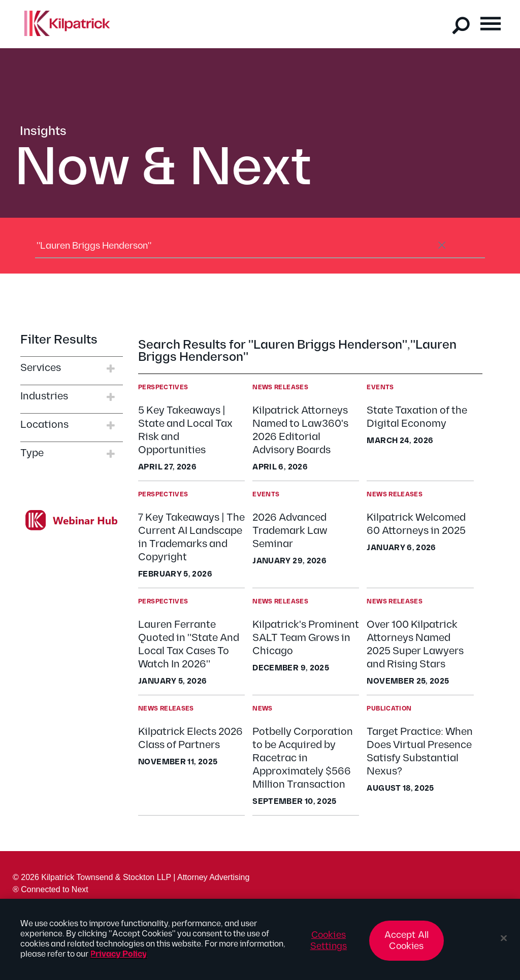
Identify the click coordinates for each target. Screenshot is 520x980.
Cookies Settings (329, 946)
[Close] (504, 943)
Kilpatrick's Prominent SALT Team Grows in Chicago (306, 638)
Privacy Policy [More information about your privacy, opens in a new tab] (119, 959)
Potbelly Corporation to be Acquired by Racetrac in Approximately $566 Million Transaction (303, 758)
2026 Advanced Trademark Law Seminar (290, 531)
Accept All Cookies (407, 946)
